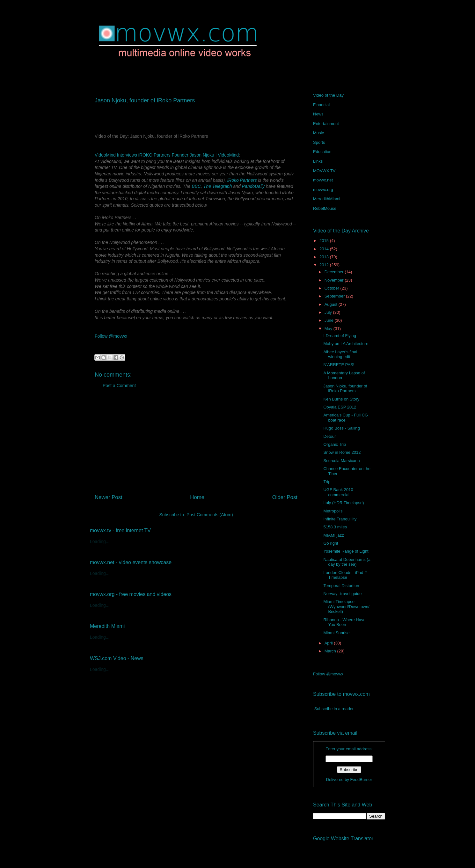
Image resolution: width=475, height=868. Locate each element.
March (331, 651)
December (335, 272)
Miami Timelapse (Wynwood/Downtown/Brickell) (346, 607)
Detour (329, 436)
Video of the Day (328, 95)
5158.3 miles (335, 527)
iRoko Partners (242, 180)
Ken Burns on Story (341, 399)
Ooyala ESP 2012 (340, 407)
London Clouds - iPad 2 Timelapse (345, 575)
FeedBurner (361, 780)
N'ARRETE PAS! (339, 365)
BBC (196, 186)
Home (197, 497)
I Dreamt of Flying (340, 336)
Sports (319, 142)
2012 (325, 265)
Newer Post (109, 497)
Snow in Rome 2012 (342, 452)
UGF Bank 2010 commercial (338, 492)
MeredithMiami (327, 199)
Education (322, 152)
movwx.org (323, 190)
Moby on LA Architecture (346, 344)
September (335, 296)
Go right (331, 543)
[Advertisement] (196, 444)
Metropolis (333, 511)
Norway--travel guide (342, 594)
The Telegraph (218, 186)
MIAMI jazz (333, 535)
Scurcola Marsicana (341, 461)
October (332, 288)
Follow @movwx (111, 336)
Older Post (285, 497)
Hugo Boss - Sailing (341, 428)
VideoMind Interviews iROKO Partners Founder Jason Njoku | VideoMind (167, 155)
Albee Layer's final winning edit (340, 354)
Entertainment (326, 124)
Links (318, 161)
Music (318, 133)
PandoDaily (253, 186)
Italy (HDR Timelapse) (343, 503)
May (329, 329)
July (329, 312)
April (329, 643)
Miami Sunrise (336, 633)
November (335, 280)
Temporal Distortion (341, 586)
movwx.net (323, 180)
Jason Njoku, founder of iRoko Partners (345, 389)
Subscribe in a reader (334, 709)
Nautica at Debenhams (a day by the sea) (347, 562)
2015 (325, 241)
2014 (325, 249)
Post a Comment (119, 386)
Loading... (100, 541)
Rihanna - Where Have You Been (344, 622)
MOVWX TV (324, 171)
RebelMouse (325, 208)
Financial (321, 105)
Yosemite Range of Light (346, 551)
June (330, 320)
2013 (325, 257)
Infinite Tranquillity (340, 519)
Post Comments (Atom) (210, 515)
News (318, 114)
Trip (327, 482)
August (332, 304)
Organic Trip (335, 444)
